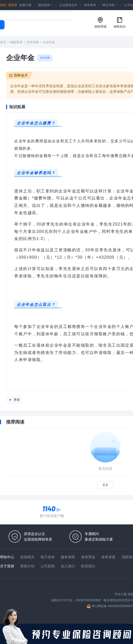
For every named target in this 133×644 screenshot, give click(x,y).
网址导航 (110, 5)
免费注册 (25, 5)
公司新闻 (48, 566)
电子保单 (48, 557)
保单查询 (90, 5)
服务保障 (68, 557)
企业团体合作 (68, 5)
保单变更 (108, 557)
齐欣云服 (121, 594)
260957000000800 (88, 600)
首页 (3, 42)
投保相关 (27, 557)
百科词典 (33, 42)
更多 (105, 485)
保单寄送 (88, 557)
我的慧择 (45, 5)
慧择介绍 (27, 566)
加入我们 (68, 566)
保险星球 (16, 42)
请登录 (13, 5)
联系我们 (88, 566)
